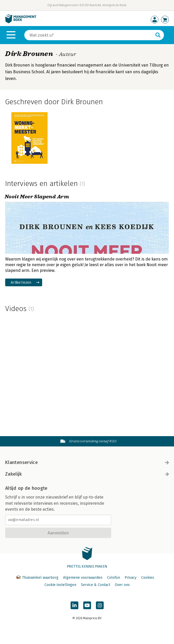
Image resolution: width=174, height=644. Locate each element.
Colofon (114, 578)
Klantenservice (87, 462)
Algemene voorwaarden (83, 578)
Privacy (131, 578)
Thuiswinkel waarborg (38, 578)
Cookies (148, 578)
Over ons (122, 585)
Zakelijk (87, 474)
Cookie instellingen (60, 585)
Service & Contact (96, 585)
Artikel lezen (21, 282)
